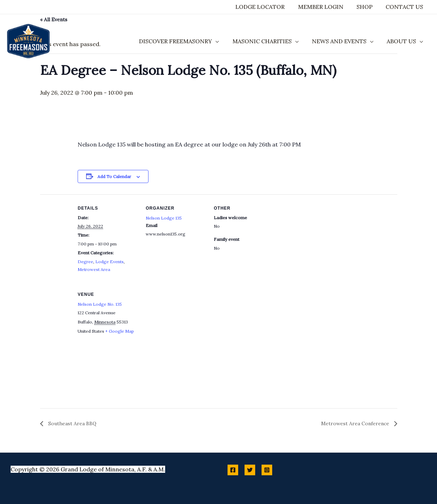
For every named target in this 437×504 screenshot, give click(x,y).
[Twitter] (250, 470)
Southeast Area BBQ (72, 423)
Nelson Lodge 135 (164, 218)
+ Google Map (120, 331)
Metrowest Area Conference (356, 423)
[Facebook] (233, 470)
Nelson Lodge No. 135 (100, 304)
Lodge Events (110, 262)
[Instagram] (267, 470)
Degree (85, 262)
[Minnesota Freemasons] (28, 40)
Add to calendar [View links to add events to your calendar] (114, 176)
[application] (222, 41)
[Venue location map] (183, 329)
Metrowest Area (94, 269)
